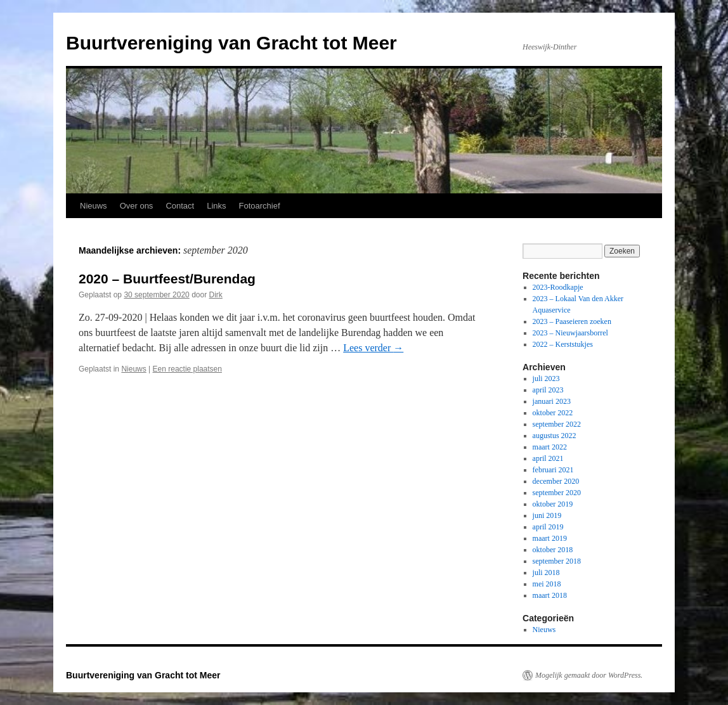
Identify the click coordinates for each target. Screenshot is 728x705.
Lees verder (373, 348)
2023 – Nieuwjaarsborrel (570, 333)
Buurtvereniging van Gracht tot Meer (231, 43)
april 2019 (548, 527)
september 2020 (557, 493)
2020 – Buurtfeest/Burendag (167, 279)
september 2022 (557, 424)
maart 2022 (550, 447)
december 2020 (556, 481)
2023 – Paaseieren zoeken (572, 321)
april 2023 (548, 390)
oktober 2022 (553, 413)
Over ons (137, 206)
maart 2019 (550, 538)
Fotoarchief (260, 206)
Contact (180, 206)
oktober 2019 (553, 504)
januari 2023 (552, 401)
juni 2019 (547, 515)
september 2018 (557, 561)
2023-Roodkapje (558, 287)
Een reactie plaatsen (187, 369)
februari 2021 (553, 470)
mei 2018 (547, 584)
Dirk (216, 295)
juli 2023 (546, 378)
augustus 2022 (555, 436)
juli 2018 (546, 572)
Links (216, 206)
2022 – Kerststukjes (563, 344)
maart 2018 (550, 595)
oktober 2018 (553, 550)
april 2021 (548, 458)
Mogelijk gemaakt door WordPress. (589, 675)
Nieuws (94, 206)
